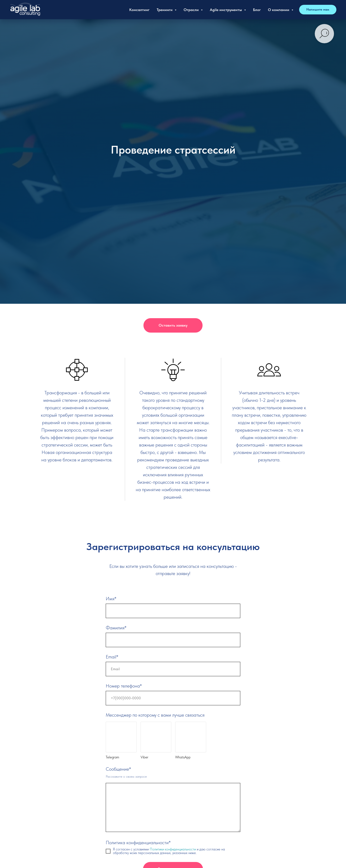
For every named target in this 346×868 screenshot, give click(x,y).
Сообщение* (118, 769)
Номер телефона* (124, 686)
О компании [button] (279, 10)
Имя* (111, 599)
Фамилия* (116, 628)
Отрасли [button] (192, 10)
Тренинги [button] (165, 10)
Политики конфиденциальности (173, 849)
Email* (112, 657)
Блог (257, 10)
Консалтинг (139, 10)
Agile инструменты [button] (226, 10)
